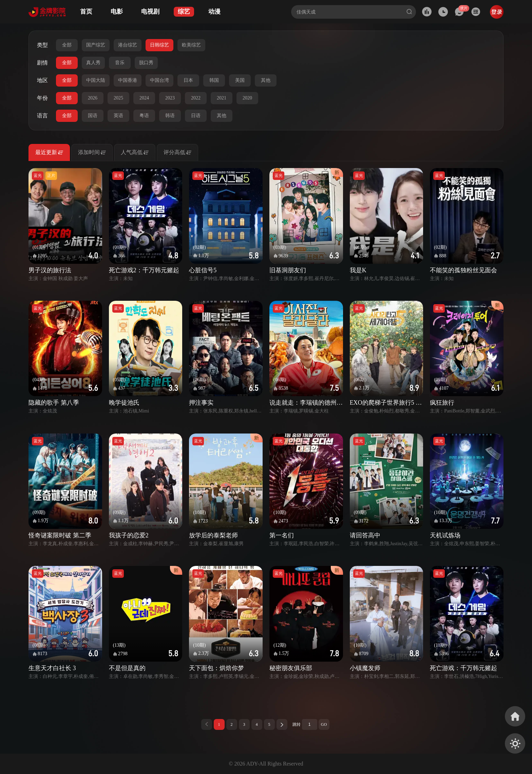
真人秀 (93, 63)
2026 (93, 98)
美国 (240, 80)
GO (324, 724)
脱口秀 (146, 63)
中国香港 (128, 80)
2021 (222, 98)
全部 (67, 45)
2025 (118, 98)
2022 (196, 98)
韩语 (170, 116)
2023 (170, 98)
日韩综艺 (159, 45)
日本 (188, 80)
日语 (196, 116)
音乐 (120, 63)
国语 (93, 116)
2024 (144, 98)
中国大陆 (96, 80)
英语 (118, 116)
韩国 (214, 80)
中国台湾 (159, 80)
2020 (247, 98)
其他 (266, 80)
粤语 (144, 116)
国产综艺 (96, 45)
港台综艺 (128, 45)
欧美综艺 (191, 45)
